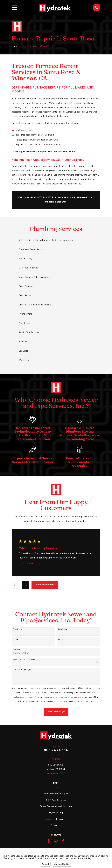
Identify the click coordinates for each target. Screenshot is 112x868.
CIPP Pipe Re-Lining (56, 800)
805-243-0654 (56, 751)
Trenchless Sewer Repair (56, 794)
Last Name (63, 630)
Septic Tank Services (56, 819)
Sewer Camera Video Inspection (56, 807)
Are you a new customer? (24, 660)
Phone (16, 640)
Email (61, 640)
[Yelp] (49, 841)
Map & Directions (56, 774)
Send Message (56, 712)
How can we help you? (23, 670)
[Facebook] (63, 841)
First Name (18, 630)
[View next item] (25, 585)
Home (56, 788)
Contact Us (56, 826)
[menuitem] (56, 241)
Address (17, 650)
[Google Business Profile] (56, 841)
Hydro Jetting (56, 813)
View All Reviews (45, 585)
